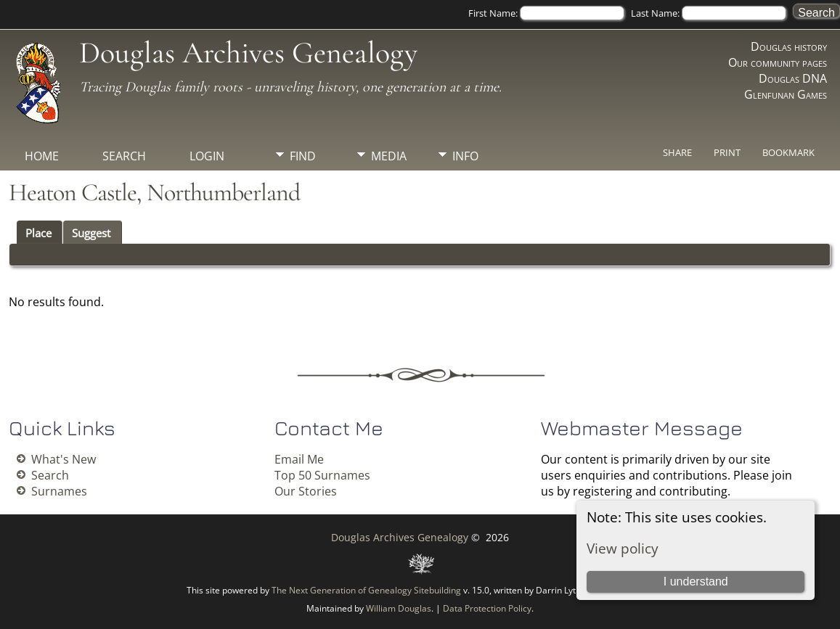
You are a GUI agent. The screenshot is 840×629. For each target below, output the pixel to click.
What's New (64, 459)
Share (677, 152)
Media (389, 156)
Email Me (299, 459)
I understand (696, 581)
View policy (623, 548)
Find (303, 156)
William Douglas (399, 608)
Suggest (91, 233)
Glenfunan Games (786, 94)
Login (207, 156)
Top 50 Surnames (322, 475)
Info (465, 156)
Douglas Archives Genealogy (248, 53)
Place (38, 233)
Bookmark (788, 152)
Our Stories (306, 491)
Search (124, 156)
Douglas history (789, 46)
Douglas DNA (793, 78)
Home (42, 156)
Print (727, 152)
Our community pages (778, 62)
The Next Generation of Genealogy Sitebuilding (366, 590)
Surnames (59, 491)
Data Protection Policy (487, 608)
